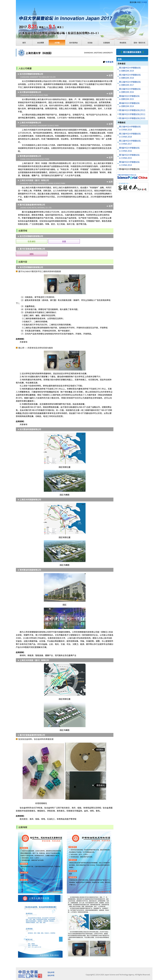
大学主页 (110, 62)
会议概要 (41, 43)
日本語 (144, 2)
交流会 (90, 43)
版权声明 (51, 975)
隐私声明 (51, 972)
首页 (24, 43)
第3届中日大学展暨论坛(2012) (132, 110)
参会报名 (123, 43)
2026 (102, 975)
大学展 (57, 43)
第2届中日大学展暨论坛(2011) (132, 114)
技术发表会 (73, 43)
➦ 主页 (110, 75)
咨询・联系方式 (139, 43)
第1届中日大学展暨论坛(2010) (132, 118)
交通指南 (106, 43)
